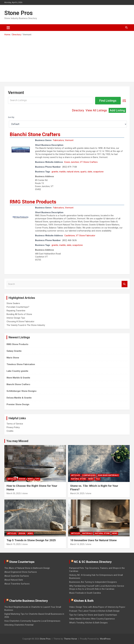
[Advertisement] (67, 58)
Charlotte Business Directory (28, 601)
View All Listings (96, 110)
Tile (98, 479)
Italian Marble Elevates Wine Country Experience (92, 619)
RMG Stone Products (33, 202)
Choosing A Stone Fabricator (20, 321)
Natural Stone (78, 479)
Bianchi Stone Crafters (35, 134)
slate (90, 172)
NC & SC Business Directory (93, 562)
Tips (37, 479)
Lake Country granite (17, 371)
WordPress (105, 639)
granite (55, 172)
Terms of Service (15, 424)
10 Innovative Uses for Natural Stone (93, 540)
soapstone (98, 172)
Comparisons (89, 475)
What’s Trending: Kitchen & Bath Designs (88, 623)
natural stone (73, 172)
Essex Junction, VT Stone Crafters (81, 162)
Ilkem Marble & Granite (18, 378)
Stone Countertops (22, 562)
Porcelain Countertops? (18, 307)
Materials (87, 533)
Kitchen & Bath (84, 601)
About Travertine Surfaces (17, 584)
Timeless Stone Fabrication (21, 364)
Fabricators (58, 140)
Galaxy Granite (14, 351)
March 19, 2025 (14, 544)
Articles (12, 479)
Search (125, 284)
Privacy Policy (13, 427)
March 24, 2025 (77, 493)
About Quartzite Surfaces (17, 576)
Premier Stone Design (18, 404)
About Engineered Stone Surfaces (21, 572)
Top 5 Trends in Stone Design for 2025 (31, 540)
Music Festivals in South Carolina (85, 593)
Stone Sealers (13, 303)
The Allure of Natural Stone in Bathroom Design (27, 568)
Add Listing (117, 110)
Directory (78, 110)
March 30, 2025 (14, 493)
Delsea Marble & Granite (19, 398)
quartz (83, 172)
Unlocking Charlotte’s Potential (19, 625)
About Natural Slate (14, 580)
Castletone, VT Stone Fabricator (80, 236)
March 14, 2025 (77, 544)
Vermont (69, 140)
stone (25, 493)
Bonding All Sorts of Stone (19, 314)
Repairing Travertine (16, 311)
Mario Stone (13, 358)
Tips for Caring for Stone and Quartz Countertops (93, 615)
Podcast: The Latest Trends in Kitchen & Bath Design (94, 611)
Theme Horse (70, 639)
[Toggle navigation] (8, 28)
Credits (10, 431)
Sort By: (11, 117)
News (30, 479)
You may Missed (17, 441)
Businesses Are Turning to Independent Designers (93, 582)
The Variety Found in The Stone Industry (26, 325)
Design (22, 479)
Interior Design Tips (16, 318)
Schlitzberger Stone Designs (21, 391)
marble (62, 172)
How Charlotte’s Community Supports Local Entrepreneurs (32, 621)
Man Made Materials (108, 475)
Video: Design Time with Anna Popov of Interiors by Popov (97, 607)
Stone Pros (19, 13)
